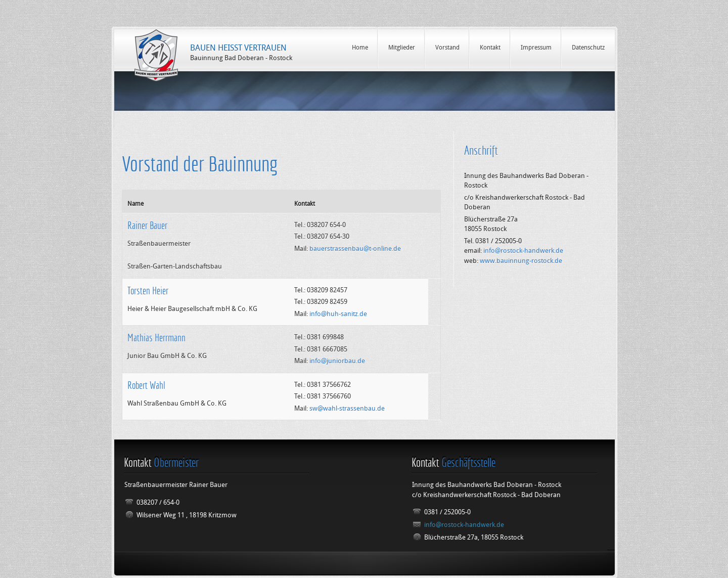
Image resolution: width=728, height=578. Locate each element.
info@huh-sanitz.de (338, 314)
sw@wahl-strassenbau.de (347, 408)
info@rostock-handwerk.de (523, 251)
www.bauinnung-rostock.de (521, 261)
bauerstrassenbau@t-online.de (355, 249)
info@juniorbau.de (337, 361)
